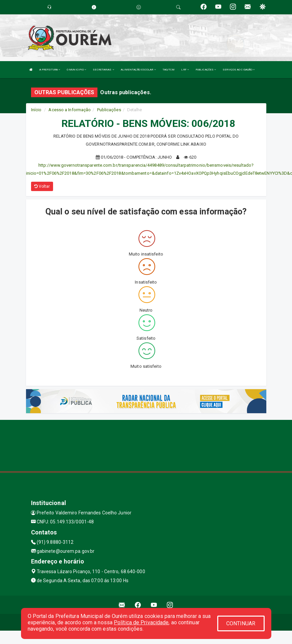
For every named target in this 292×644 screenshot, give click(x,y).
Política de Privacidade (141, 622)
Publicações (109, 110)
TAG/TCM (169, 70)
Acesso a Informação (70, 110)
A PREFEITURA (50, 70)
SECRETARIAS (103, 70)
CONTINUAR (241, 623)
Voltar (42, 186)
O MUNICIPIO (76, 70)
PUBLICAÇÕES (206, 70)
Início (36, 110)
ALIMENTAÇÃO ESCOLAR (138, 70)
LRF (185, 70)
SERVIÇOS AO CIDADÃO (239, 70)
